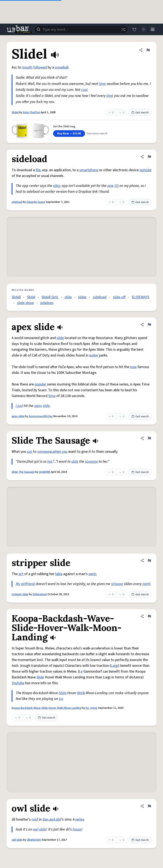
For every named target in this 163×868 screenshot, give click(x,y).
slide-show (25, 303)
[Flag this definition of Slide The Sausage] (149, 438)
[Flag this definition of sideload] (149, 157)
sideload (17, 202)
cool (84, 90)
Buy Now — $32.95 (69, 134)
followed (40, 67)
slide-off (119, 297)
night (146, 584)
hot (50, 462)
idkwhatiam (34, 840)
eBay (57, 186)
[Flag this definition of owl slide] (149, 806)
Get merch (140, 113)
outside (145, 170)
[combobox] (81, 29)
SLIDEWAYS (140, 297)
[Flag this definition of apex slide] (149, 325)
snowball (62, 67)
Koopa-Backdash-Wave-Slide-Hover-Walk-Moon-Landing (46, 708)
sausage (91, 462)
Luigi (114, 666)
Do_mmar (92, 708)
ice (61, 699)
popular (40, 384)
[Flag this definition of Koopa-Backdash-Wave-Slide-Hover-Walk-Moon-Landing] (149, 616)
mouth (27, 67)
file (38, 170)
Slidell (16, 297)
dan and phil (52, 819)
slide (68, 297)
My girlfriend (25, 584)
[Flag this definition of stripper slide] (149, 561)
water (94, 355)
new (110, 186)
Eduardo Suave (36, 202)
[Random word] (123, 29)
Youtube (18, 683)
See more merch (97, 134)
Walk (81, 693)
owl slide (17, 840)
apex (38, 406)
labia (59, 574)
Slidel (15, 112)
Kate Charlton (31, 112)
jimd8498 (44, 472)
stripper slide (20, 594)
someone (45, 452)
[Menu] (153, 29)
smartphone (89, 170)
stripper (117, 584)
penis (93, 574)
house (77, 829)
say (30, 452)
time (102, 84)
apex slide (18, 416)
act (21, 574)
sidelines (47, 303)
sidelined (100, 297)
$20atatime (40, 594)
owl (36, 829)
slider (82, 297)
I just (19, 406)
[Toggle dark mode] (144, 29)
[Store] (134, 29)
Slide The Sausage (23, 472)
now (133, 367)
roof (35, 819)
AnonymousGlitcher (41, 416)
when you (60, 452)
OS (117, 186)
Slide (40, 677)
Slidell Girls (50, 297)
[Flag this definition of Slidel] (148, 50)
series (80, 819)
